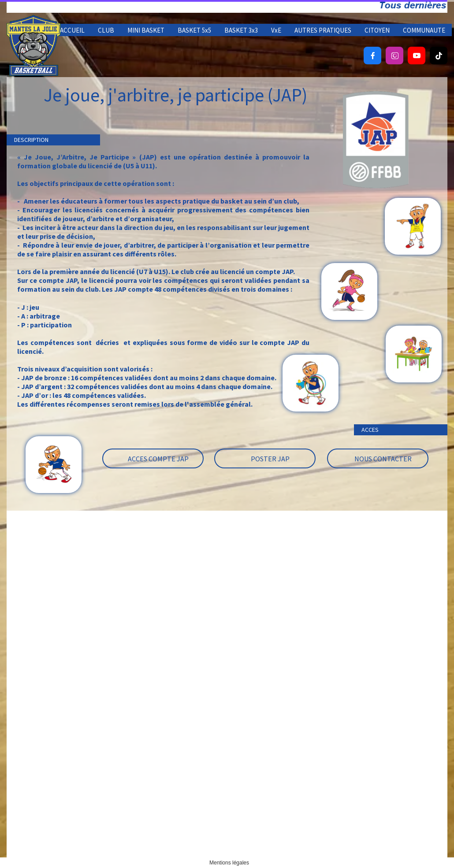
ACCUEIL (72, 30)
